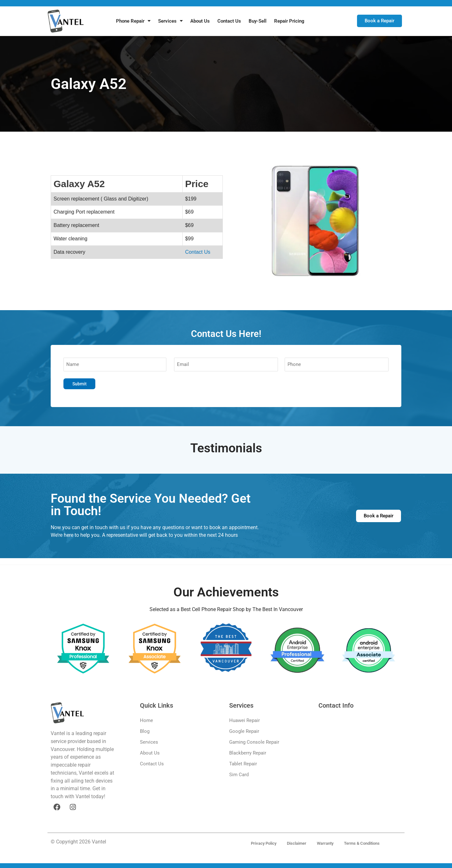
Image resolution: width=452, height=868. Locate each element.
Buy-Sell (258, 21)
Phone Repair (133, 21)
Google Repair (244, 732)
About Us (200, 21)
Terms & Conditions (365, 842)
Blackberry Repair (248, 753)
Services (170, 21)
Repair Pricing (289, 21)
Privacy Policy (260, 842)
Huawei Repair (244, 721)
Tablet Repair (243, 764)
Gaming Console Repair (254, 742)
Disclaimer (296, 842)
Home (146, 721)
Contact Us (229, 21)
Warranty (326, 842)
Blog (145, 732)
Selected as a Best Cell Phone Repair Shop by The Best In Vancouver (226, 610)
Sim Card (239, 775)
